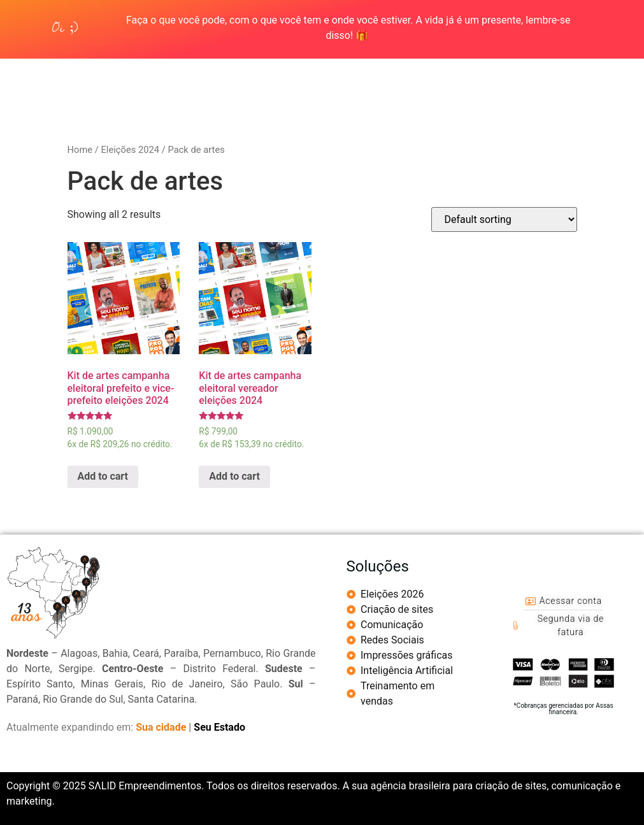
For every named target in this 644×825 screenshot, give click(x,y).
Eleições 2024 (130, 150)
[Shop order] (504, 219)
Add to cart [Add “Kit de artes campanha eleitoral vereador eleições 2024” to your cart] (234, 476)
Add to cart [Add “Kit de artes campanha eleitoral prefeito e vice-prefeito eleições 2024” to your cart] (103, 476)
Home (80, 150)
